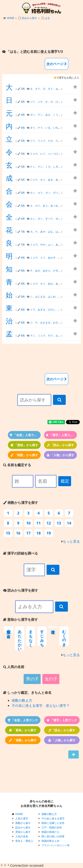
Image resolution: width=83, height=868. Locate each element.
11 (39, 523)
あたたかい (20, 638)
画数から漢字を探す (21, 503)
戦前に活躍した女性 (53, 823)
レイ (43, 154)
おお (58, 89)
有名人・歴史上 (24, 841)
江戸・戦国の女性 (52, 827)
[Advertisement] (41, 35)
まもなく (31, 636)
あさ (48, 115)
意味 (53, 627)
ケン (33, 167)
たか (50, 141)
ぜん (58, 219)
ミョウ (34, 258)
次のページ (57, 64)
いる (48, 128)
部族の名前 (9, 629)
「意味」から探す (24, 445)
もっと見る (71, 541)
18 (39, 533)
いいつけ (53, 154)
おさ (58, 336)
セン (33, 219)
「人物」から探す (60, 455)
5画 (23, 141)
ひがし (52, 310)
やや (43, 245)
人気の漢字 (22, 818)
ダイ (50, 89)
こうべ (57, 115)
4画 (23, 102)
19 (49, 533)
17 (28, 533)
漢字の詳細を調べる (21, 553)
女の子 (51, 679)
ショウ (34, 284)
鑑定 (65, 481)
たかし (59, 141)
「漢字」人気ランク (61, 435)
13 (59, 523)
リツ (33, 141)
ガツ (56, 193)
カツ (40, 193)
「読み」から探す (60, 445)
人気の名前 (22, 836)
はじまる (40, 297)
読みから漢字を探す (21, 590)
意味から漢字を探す (21, 619)
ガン (33, 115)
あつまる (56, 206)
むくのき (64, 636)
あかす (52, 258)
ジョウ (34, 180)
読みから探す (29, 18)
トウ (33, 310)
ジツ (33, 102)
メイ (43, 258)
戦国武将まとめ (50, 841)
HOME (10, 18)
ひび (58, 102)
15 (8, 533)
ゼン (40, 219)
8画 (23, 258)
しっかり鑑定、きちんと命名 (27, 693)
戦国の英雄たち (50, 832)
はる (47, 18)
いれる (57, 128)
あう (45, 206)
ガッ (48, 193)
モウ (50, 336)
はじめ (52, 297)
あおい (59, 284)
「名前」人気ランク (25, 435)
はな (50, 232)
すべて (49, 219)
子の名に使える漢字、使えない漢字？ (41, 706)
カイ (38, 206)
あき (50, 180)
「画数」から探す (24, 455)
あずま (41, 310)
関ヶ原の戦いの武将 (53, 836)
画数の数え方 (22, 700)
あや (43, 232)
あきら (59, 180)
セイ (43, 180)
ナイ (40, 128)
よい (50, 245)
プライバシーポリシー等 (56, 845)
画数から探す (23, 823)
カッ (33, 193)
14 (69, 523)
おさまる (45, 323)
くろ (48, 167)
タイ (38, 89)
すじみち (42, 636)
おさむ (57, 323)
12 (49, 523)
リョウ (34, 154)
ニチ (40, 102)
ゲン (40, 115)
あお (50, 284)
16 (18, 533)
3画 (23, 89)
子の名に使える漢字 (53, 818)
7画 (23, 232)
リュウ (41, 141)
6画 (23, 180)
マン (33, 336)
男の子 (32, 679)
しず (56, 167)
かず (56, 271)
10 (28, 523)
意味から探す (23, 832)
